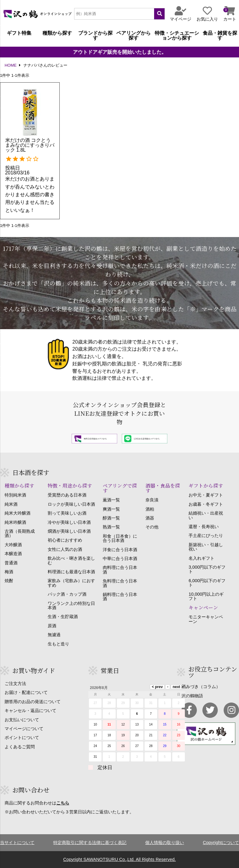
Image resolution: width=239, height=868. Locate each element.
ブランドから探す (95, 36)
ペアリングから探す (133, 36)
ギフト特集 (19, 33)
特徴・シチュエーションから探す (177, 36)
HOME (11, 66)
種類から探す (57, 33)
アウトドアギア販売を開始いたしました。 (120, 52)
